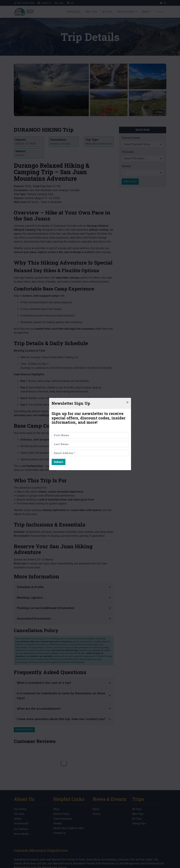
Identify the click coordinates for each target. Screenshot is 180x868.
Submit (59, 462)
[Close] (127, 402)
